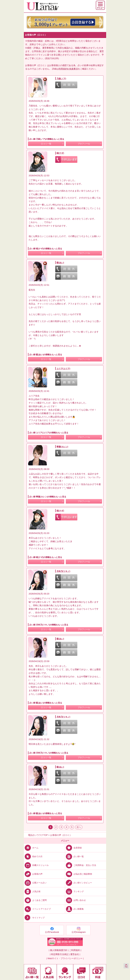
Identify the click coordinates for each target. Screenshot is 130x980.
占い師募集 (74, 909)
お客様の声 (33, 874)
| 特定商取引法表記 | (60, 954)
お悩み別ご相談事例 (79, 874)
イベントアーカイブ (37, 909)
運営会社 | (75, 954)
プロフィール (84, 144)
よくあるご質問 (35, 900)
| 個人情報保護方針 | (59, 950)
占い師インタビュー (79, 883)
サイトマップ (34, 918)
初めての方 (33, 856)
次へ (79, 827)
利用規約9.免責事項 (68, 69)
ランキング (74, 891)
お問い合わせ (75, 900)
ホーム (31, 848)
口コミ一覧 (46, 144)
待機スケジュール (36, 865)
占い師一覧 (74, 856)
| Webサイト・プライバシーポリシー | (65, 958)
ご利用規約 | (75, 950)
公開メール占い (35, 883)
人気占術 (32, 891)
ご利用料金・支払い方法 (81, 865)
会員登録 (73, 848)
